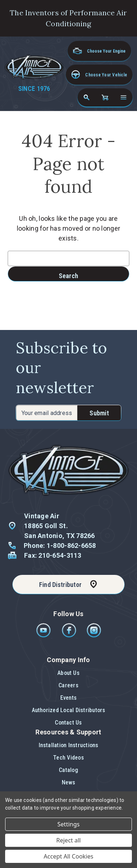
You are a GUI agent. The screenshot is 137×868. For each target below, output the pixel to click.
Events (68, 698)
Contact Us (68, 723)
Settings (68, 824)
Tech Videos (68, 758)
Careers (68, 685)
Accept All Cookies (69, 856)
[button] (99, 75)
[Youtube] (44, 636)
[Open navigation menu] (123, 97)
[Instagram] (94, 636)
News (69, 782)
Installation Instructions (69, 745)
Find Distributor (60, 585)
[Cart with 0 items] (105, 97)
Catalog (68, 770)
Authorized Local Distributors (69, 710)
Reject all (68, 840)
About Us (68, 673)
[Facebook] (70, 636)
